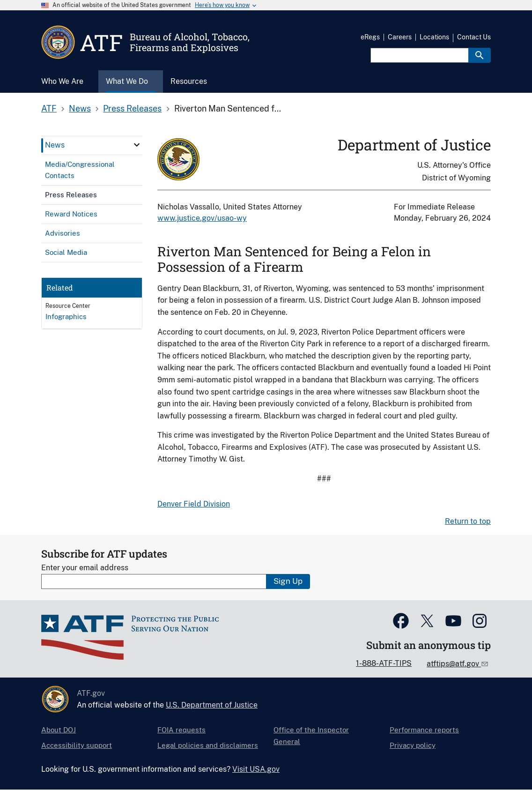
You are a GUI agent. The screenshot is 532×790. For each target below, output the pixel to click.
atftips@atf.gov (454, 664)
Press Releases (132, 108)
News (80, 108)
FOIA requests (181, 730)
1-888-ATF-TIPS (384, 663)
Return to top (468, 521)
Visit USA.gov (256, 769)
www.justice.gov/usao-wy (202, 218)
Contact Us (474, 37)
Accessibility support (77, 745)
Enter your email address (85, 568)
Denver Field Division (194, 504)
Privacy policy (413, 745)
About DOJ (59, 730)
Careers (400, 37)
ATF (49, 108)
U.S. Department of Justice (212, 705)
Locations (434, 37)
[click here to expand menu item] (137, 145)
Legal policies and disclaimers (208, 745)
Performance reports (424, 730)
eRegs (370, 37)
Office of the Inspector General (311, 735)
